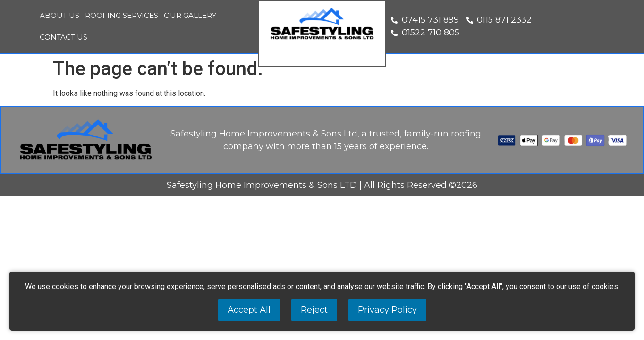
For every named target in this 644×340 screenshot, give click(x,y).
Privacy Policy (387, 310)
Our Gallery (190, 15)
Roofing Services (122, 15)
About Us (59, 15)
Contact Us (64, 37)
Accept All (249, 310)
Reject (314, 310)
